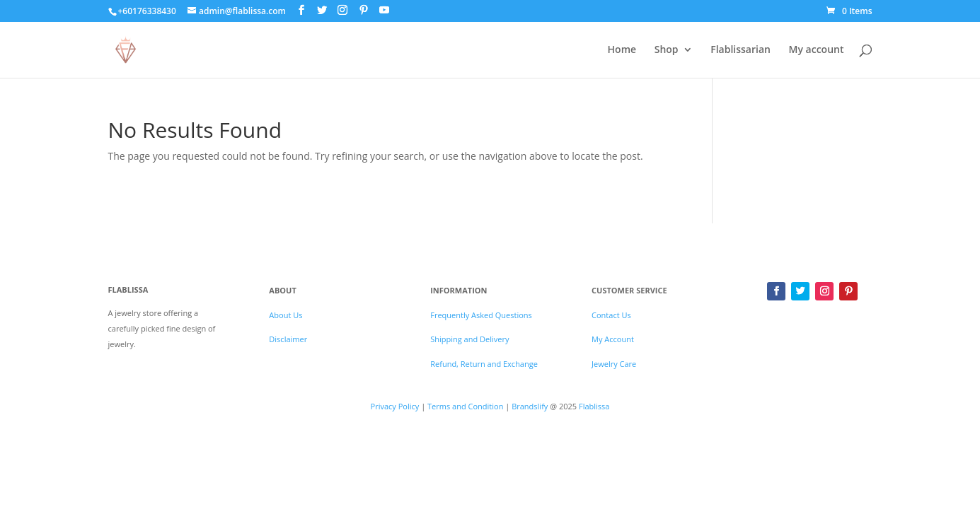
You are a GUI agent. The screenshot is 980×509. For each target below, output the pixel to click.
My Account (613, 339)
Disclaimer (288, 339)
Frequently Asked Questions (481, 315)
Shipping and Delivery (469, 339)
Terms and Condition (465, 406)
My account (817, 50)
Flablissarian (740, 50)
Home (622, 50)
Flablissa (594, 406)
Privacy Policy (395, 406)
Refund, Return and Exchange (484, 364)
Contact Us (611, 315)
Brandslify (531, 406)
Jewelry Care (614, 364)
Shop (667, 50)
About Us (286, 315)
